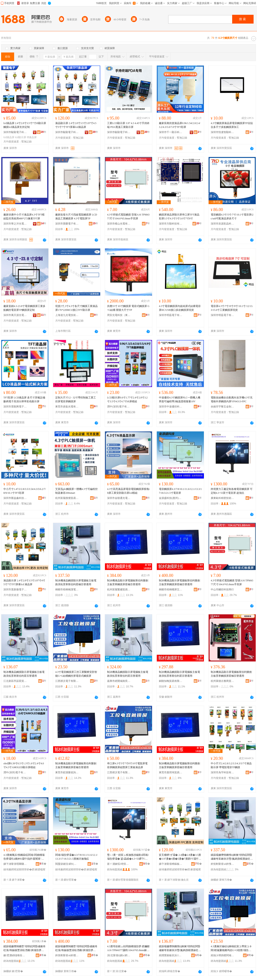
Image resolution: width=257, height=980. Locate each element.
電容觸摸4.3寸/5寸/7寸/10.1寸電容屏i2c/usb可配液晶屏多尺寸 (232, 217)
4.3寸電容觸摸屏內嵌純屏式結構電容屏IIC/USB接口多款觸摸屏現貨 (180, 308)
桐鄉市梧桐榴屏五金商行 (171, 589)
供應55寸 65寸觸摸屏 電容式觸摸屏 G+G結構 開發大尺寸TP (128, 308)
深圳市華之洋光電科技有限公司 (15, 224)
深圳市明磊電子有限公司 (171, 315)
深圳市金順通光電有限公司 (119, 498)
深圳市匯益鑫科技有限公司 (15, 498)
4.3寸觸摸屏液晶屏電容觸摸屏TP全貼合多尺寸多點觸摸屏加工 (232, 125)
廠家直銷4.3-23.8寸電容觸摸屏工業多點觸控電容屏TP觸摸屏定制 (24, 308)
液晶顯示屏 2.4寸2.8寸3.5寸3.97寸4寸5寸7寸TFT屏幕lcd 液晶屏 (24, 582)
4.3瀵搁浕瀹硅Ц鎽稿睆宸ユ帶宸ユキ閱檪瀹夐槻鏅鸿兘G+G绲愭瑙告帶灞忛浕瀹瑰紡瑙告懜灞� (231, 949)
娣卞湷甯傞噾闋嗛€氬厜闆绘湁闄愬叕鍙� (15, 864)
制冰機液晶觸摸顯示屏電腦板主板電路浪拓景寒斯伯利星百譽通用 (24, 674)
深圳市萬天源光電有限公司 (15, 315)
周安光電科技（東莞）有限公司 (119, 315)
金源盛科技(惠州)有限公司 (171, 498)
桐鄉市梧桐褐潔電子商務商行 (67, 589)
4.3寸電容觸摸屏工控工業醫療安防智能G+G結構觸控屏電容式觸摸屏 (76, 674)
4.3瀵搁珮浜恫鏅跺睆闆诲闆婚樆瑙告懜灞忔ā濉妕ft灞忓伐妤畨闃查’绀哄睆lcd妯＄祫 (24, 857)
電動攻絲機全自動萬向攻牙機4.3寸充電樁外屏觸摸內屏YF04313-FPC (232, 399)
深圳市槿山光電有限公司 (119, 224)
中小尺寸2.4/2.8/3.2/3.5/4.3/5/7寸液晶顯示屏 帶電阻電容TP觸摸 (231, 765)
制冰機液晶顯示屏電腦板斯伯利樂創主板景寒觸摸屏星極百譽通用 (128, 582)
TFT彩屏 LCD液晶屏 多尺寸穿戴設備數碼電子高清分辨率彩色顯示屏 (24, 399)
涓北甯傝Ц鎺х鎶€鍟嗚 (119, 955)
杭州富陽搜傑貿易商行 (67, 498)
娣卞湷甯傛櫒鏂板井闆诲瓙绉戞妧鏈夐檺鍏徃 (171, 864)
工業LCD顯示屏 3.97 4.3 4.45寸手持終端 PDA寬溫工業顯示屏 (128, 125)
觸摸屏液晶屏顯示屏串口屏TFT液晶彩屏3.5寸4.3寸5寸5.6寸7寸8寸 (179, 217)
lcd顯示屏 (21, 137)
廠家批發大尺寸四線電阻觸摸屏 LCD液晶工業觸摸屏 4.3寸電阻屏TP (76, 217)
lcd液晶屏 (9, 137)
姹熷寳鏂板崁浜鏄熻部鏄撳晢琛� (171, 955)
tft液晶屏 (32, 137)
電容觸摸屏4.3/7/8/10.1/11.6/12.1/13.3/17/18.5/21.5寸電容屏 (180, 491)
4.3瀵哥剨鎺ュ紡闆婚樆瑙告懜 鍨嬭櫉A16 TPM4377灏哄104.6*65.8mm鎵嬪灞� (128, 949)
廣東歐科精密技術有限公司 (223, 498)
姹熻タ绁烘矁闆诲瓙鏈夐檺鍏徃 (223, 955)
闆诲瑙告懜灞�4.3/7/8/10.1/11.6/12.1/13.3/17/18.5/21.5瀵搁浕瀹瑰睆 (76, 857)
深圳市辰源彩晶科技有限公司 (223, 224)
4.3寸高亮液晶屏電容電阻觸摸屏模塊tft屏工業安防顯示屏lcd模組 (128, 491)
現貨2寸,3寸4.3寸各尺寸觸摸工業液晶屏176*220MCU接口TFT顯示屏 (76, 308)
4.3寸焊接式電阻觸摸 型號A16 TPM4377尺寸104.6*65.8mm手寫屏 (128, 217)
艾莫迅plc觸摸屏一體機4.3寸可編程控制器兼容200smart (76, 491)
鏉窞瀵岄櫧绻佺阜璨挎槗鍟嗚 (15, 955)
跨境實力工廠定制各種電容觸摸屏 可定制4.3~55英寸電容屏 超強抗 (232, 491)
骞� (43, 864)
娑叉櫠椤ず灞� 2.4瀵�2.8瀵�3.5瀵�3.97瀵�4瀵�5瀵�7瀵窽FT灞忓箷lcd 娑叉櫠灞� (180, 857)
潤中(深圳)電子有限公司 (119, 407)
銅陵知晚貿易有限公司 (171, 681)
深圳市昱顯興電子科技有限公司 (15, 407)
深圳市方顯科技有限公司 (171, 224)
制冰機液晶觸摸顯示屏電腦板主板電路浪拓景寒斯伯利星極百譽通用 (76, 582)
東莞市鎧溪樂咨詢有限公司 (67, 772)
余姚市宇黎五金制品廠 (223, 407)
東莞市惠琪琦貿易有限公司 (171, 772)
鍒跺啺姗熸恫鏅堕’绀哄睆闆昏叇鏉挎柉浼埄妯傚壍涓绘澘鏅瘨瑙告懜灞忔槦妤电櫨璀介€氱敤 (24, 949)
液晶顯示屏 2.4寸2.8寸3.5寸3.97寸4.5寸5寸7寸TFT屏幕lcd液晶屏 (76, 125)
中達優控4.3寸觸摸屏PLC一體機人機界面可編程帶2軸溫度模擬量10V (180, 399)
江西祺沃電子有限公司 (67, 681)
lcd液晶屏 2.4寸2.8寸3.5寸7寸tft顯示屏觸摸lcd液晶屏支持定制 (25, 125)
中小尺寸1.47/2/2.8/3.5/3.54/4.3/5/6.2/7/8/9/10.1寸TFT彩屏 (25, 491)
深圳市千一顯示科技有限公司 (171, 132)
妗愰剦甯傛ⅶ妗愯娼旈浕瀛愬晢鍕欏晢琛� (223, 864)
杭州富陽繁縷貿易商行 (119, 589)
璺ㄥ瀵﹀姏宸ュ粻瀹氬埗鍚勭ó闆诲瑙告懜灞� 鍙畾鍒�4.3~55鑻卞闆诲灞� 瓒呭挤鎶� (128, 857)
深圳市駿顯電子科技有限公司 (15, 132)
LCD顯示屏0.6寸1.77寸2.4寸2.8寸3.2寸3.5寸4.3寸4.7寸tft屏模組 (127, 399)
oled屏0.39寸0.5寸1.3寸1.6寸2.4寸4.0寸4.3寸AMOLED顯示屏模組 (24, 765)
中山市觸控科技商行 (222, 589)
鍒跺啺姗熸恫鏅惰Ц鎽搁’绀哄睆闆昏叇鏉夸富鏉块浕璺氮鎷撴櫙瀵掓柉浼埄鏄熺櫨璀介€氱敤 (180, 949)
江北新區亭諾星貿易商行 (15, 681)
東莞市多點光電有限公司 (67, 407)
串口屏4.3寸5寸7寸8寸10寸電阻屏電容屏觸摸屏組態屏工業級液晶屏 (127, 765)
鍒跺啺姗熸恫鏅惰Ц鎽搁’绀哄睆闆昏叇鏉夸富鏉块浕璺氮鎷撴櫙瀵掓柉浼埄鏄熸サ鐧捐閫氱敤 (232, 857)
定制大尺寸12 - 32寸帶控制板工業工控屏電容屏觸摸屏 (76, 399)
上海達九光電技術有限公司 (67, 315)
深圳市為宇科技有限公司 (223, 772)
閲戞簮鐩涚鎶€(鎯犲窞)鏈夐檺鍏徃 (67, 864)
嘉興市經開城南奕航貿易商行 (119, 681)
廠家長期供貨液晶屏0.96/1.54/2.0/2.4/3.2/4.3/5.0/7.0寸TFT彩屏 (180, 125)
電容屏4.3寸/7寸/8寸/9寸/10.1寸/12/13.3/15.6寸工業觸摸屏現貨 (232, 308)
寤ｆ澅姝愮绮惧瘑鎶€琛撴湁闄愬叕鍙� (119, 864)
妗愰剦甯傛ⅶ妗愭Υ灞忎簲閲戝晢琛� (67, 955)
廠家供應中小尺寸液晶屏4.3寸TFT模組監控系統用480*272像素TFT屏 (24, 217)
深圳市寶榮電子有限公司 (67, 224)
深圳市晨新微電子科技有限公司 (15, 589)
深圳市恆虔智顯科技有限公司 (223, 132)
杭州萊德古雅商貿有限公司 (223, 681)
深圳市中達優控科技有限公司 (171, 407)
